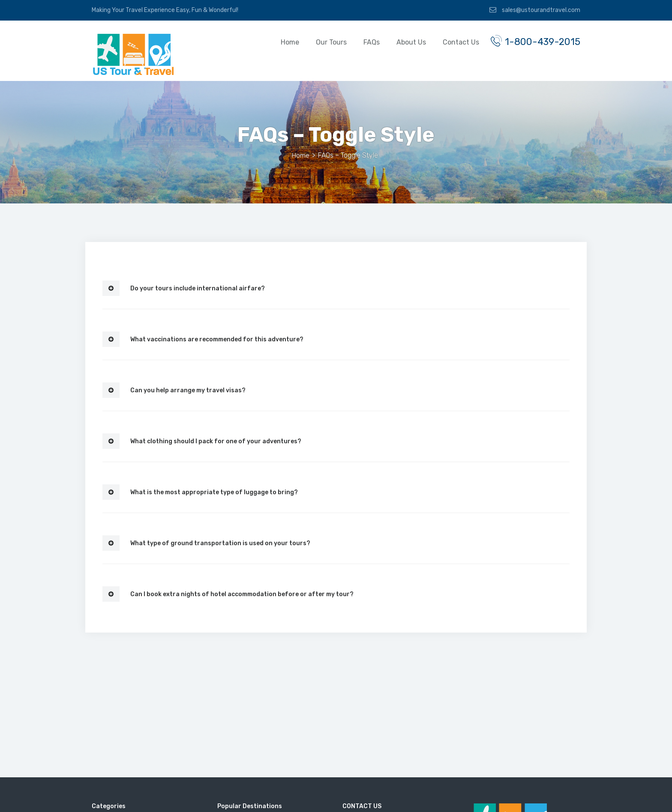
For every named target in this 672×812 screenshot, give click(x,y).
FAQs (363, 42)
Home (281, 42)
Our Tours (322, 42)
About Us (402, 42)
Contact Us (452, 42)
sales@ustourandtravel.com (535, 10)
